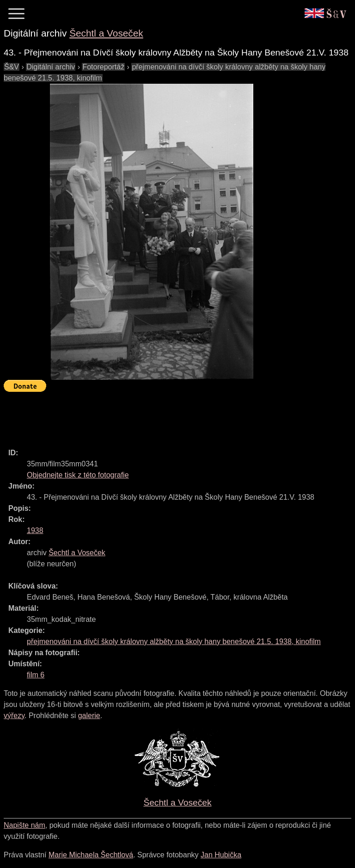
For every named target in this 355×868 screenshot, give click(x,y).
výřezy (14, 716)
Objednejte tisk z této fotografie (78, 475)
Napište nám (24, 825)
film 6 (36, 675)
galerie (89, 716)
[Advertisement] (172, 416)
